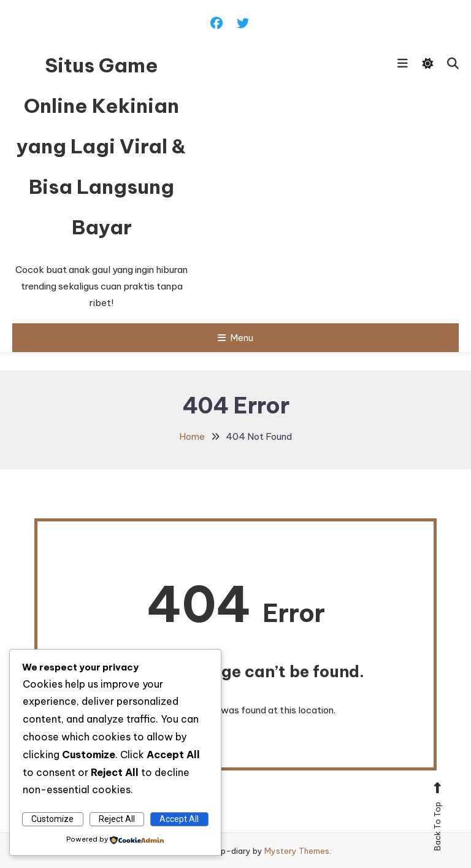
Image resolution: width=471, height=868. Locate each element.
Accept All (179, 819)
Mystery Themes (297, 851)
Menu (235, 338)
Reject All (117, 819)
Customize (52, 819)
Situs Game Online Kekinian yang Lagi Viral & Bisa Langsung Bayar (101, 146)
